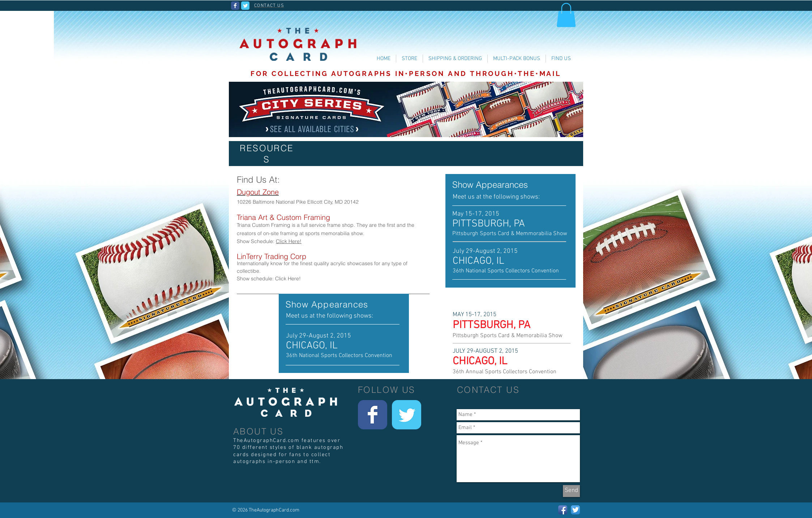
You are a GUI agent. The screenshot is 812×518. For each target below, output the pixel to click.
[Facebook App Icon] (563, 510)
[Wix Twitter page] (245, 6)
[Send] (571, 491)
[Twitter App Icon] (575, 510)
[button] (566, 15)
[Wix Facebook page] (235, 6)
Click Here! (289, 241)
